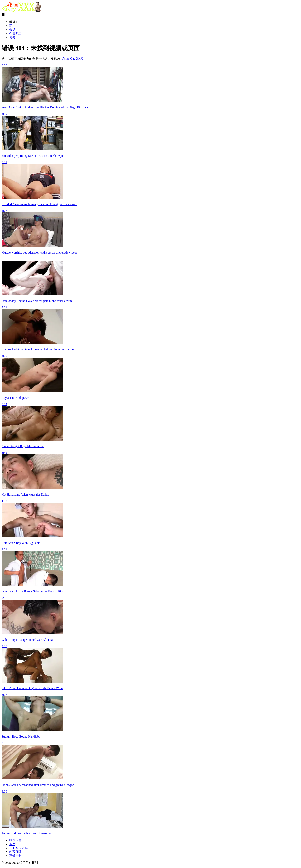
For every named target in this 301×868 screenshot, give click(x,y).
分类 (12, 30)
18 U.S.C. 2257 (19, 848)
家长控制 (15, 856)
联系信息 (15, 840)
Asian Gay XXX (72, 58)
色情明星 (15, 34)
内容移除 (15, 852)
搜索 (12, 38)
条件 (12, 844)
